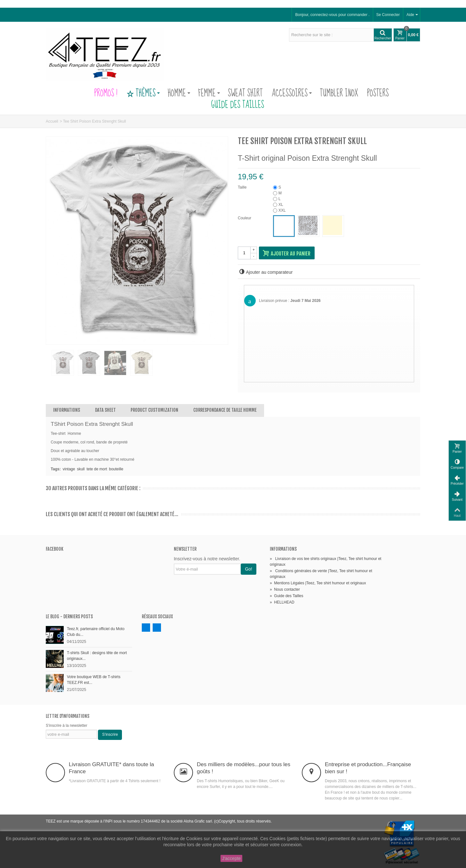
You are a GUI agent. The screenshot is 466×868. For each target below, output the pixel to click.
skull (81, 469)
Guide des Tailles (233, 105)
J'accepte (232, 858)
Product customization (154, 410)
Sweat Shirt (245, 93)
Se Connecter (388, 15)
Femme (209, 93)
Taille (243, 187)
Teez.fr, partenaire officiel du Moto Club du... (96, 632)
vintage (69, 469)
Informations (67, 410)
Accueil (52, 121)
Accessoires (292, 93)
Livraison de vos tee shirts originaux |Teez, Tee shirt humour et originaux (325, 562)
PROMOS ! (106, 93)
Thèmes (143, 93)
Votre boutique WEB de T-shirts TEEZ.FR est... (94, 680)
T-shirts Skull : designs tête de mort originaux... (97, 656)
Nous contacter (285, 589)
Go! (249, 569)
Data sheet (105, 410)
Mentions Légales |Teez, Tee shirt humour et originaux (318, 583)
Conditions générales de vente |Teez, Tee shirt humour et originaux (321, 574)
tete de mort (97, 469)
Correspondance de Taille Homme (225, 410)
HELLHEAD (282, 602)
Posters (378, 93)
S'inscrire (110, 734)
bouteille (116, 469)
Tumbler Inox (339, 93)
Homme (179, 93)
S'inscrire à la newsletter (67, 726)
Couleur (245, 218)
